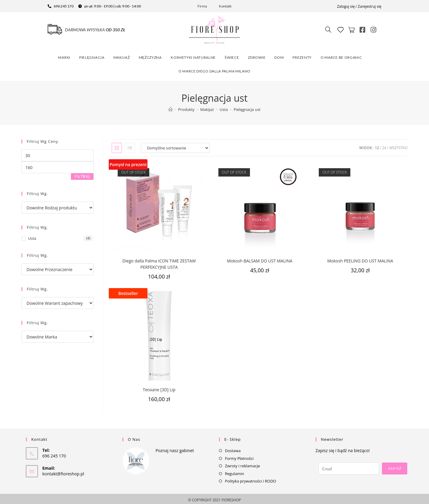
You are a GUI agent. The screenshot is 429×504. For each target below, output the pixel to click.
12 (377, 145)
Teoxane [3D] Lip (159, 387)
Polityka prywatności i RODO (251, 479)
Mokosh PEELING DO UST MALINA (360, 258)
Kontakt (225, 6)
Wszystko (398, 145)
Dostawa (233, 448)
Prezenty (302, 55)
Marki (64, 55)
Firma (202, 6)
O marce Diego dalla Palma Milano (214, 69)
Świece (232, 55)
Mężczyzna (150, 55)
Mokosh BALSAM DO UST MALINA (260, 258)
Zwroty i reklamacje (243, 463)
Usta (32, 236)
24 (384, 145)
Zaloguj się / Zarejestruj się (359, 6)
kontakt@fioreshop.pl (63, 471)
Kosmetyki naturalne (193, 55)
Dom (279, 55)
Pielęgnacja (92, 55)
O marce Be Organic (341, 55)
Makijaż (122, 55)
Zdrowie (257, 55)
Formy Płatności (239, 456)
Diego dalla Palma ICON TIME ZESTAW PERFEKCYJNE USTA (159, 262)
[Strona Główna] (171, 107)
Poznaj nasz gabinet (175, 448)
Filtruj (82, 174)
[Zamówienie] (175, 146)
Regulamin (234, 471)
